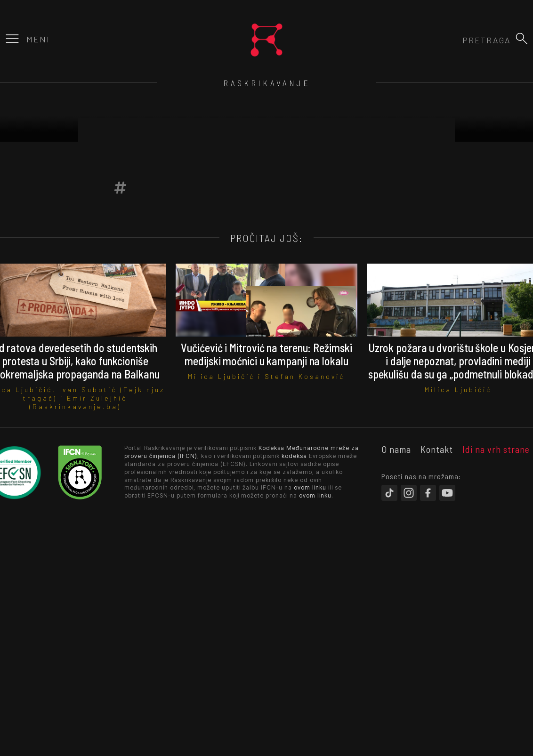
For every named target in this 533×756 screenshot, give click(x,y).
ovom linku (310, 487)
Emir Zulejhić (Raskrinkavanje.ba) (78, 402)
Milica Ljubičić (221, 376)
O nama (396, 449)
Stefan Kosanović (305, 376)
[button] (522, 39)
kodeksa (294, 456)
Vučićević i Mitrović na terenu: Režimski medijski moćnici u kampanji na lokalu (266, 354)
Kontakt (437, 449)
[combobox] (460, 40)
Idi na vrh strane (496, 449)
